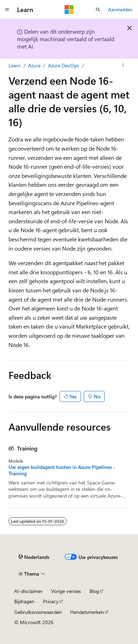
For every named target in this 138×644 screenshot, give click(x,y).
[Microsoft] (69, 10)
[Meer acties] (123, 66)
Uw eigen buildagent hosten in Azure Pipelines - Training (62, 470)
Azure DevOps (64, 65)
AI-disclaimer (28, 591)
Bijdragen (24, 601)
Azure (34, 65)
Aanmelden (120, 9)
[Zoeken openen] (98, 10)
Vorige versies (66, 591)
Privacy (51, 601)
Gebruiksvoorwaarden (38, 612)
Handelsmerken (87, 612)
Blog (94, 591)
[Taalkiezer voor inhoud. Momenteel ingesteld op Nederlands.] (34, 557)
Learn (15, 65)
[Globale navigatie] (7, 10)
